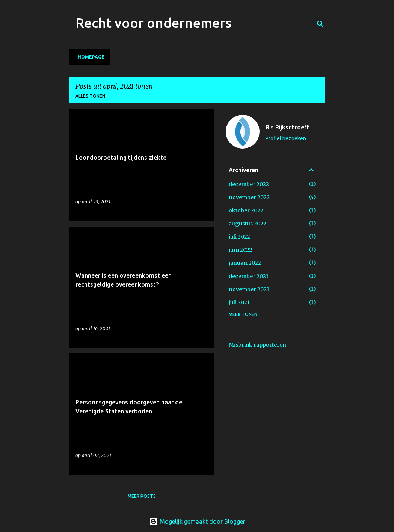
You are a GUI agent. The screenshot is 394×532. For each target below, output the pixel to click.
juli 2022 (239, 237)
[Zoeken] (320, 24)
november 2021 (249, 289)
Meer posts (142, 496)
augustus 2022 (248, 224)
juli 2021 (239, 302)
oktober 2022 (246, 210)
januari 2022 (245, 263)
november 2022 (249, 197)
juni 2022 (241, 250)
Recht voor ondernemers (154, 23)
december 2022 (249, 184)
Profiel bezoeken (286, 138)
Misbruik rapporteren (257, 345)
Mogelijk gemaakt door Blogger (197, 521)
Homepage (91, 57)
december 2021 (249, 276)
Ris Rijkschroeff (287, 127)
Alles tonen (90, 96)
